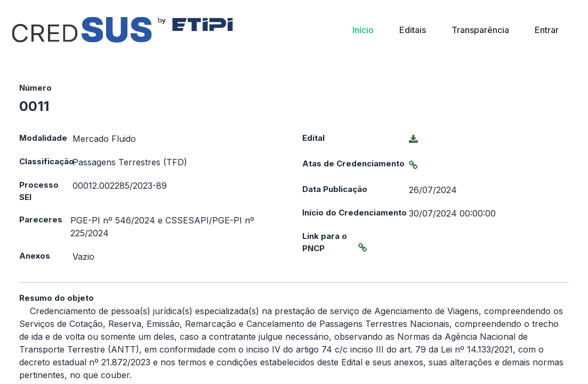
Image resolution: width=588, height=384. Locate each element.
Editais (413, 30)
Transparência (480, 30)
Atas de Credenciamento (353, 163)
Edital (313, 138)
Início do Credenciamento (355, 213)
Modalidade (43, 138)
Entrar (547, 30)
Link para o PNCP (325, 242)
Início (363, 30)
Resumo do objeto (57, 298)
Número (35, 88)
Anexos (35, 256)
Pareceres (41, 219)
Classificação (46, 161)
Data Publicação (335, 189)
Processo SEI (39, 191)
